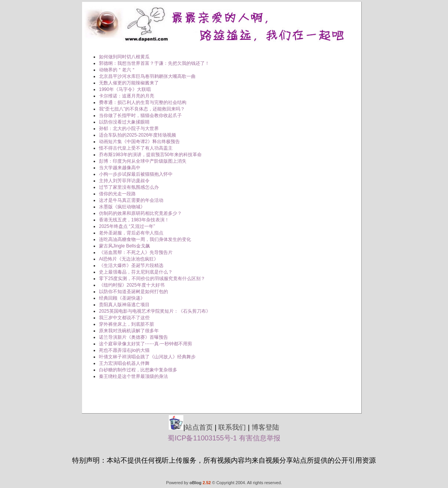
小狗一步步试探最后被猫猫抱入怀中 (136, 174)
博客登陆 (265, 427)
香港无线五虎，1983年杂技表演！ (134, 220)
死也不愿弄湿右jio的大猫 (124, 350)
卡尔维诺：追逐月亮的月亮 (127, 96)
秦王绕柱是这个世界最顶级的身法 (133, 376)
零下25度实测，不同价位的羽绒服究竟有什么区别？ (152, 279)
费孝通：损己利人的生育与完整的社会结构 (143, 102)
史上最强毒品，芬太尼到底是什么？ (136, 272)
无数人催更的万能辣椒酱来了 (129, 83)
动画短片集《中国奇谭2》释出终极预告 (139, 142)
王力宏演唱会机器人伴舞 (124, 363)
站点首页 (199, 427)
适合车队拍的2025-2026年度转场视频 (138, 135)
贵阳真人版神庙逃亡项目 (124, 305)
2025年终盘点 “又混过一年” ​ (128, 226)
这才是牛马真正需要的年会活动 (131, 200)
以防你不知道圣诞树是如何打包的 (133, 292)
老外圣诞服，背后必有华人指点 (131, 233)
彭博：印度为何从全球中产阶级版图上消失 (143, 161)
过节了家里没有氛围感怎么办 (129, 187)
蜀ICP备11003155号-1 (202, 438)
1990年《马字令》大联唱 (125, 89)
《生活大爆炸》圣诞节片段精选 (131, 265)
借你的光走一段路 (117, 194)
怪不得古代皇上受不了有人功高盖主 (136, 148)
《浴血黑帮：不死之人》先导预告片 (136, 252)
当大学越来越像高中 (120, 168)
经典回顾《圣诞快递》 (122, 298)
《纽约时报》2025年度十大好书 (132, 285)
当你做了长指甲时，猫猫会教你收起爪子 (140, 115)
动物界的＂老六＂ (117, 70)
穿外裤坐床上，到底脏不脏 (127, 324)
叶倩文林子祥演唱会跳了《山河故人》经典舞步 (147, 357)
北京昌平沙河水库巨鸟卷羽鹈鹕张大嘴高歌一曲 (147, 76)
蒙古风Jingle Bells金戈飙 (124, 246)
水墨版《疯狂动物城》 (122, 207)
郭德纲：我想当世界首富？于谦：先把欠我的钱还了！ (154, 63)
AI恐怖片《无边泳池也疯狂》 (129, 259)
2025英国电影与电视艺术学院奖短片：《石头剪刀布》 (155, 311)
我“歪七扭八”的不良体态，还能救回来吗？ (142, 109)
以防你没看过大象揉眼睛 (124, 122)
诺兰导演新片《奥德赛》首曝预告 (133, 337)
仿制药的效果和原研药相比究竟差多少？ (140, 213)
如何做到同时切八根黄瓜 (124, 57)
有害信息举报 (260, 438)
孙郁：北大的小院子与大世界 (129, 129)
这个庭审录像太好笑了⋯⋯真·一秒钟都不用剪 (146, 344)
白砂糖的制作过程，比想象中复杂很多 (138, 370)
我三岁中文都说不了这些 (124, 318)
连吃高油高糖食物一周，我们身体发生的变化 (145, 239)
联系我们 (232, 427)
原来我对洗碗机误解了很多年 (129, 331)
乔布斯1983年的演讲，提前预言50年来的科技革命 (150, 155)
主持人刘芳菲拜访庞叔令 (124, 181)
